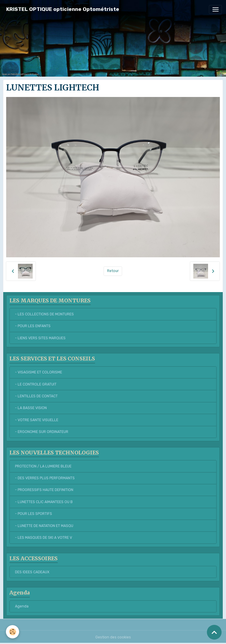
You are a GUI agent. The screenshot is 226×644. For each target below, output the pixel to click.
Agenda (22, 606)
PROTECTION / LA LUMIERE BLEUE (43, 466)
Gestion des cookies (113, 637)
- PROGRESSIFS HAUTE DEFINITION (44, 490)
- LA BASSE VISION (31, 408)
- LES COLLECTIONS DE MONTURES (44, 314)
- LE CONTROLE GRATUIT (36, 384)
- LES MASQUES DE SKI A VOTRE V (44, 538)
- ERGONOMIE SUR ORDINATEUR (42, 432)
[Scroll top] (214, 632)
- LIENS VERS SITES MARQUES (40, 338)
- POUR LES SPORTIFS (34, 514)
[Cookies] (13, 632)
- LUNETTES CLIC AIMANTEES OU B (44, 502)
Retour (113, 271)
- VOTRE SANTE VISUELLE (37, 420)
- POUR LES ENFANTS (33, 326)
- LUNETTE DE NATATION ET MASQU (44, 526)
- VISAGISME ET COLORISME (39, 372)
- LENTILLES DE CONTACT (36, 396)
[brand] (63, 9)
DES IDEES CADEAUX (32, 572)
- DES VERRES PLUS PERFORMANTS (45, 478)
